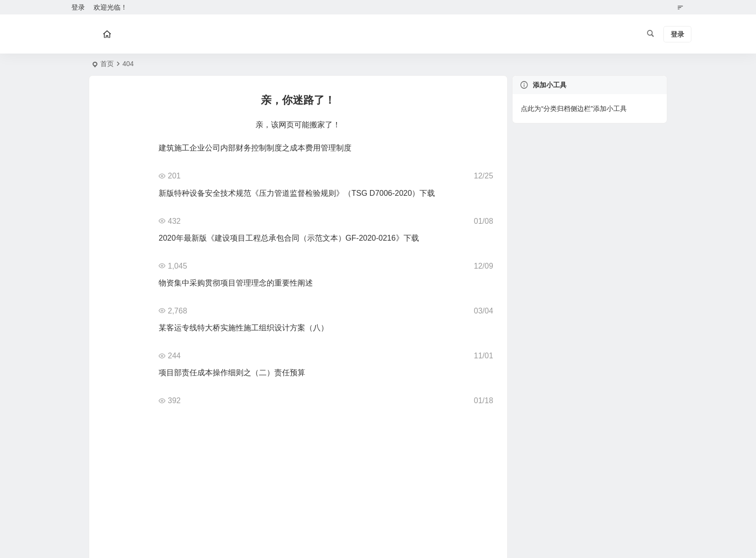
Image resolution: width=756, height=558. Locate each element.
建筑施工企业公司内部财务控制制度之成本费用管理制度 (255, 148)
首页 (107, 64)
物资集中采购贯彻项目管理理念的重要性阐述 (236, 283)
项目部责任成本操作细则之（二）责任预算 (232, 373)
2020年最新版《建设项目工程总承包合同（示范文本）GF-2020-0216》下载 (289, 238)
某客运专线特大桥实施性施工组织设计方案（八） (243, 328)
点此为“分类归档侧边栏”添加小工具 (574, 109)
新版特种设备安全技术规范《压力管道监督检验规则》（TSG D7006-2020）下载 (297, 193)
